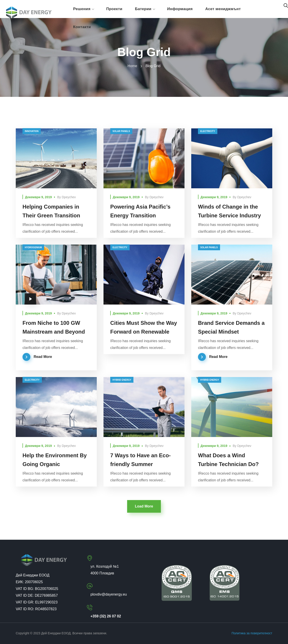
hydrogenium (33, 247)
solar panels (121, 131)
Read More (43, 357)
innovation (32, 131)
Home (132, 66)
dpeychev (69, 197)
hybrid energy (122, 380)
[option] (232, 275)
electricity (208, 131)
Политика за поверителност (252, 633)
